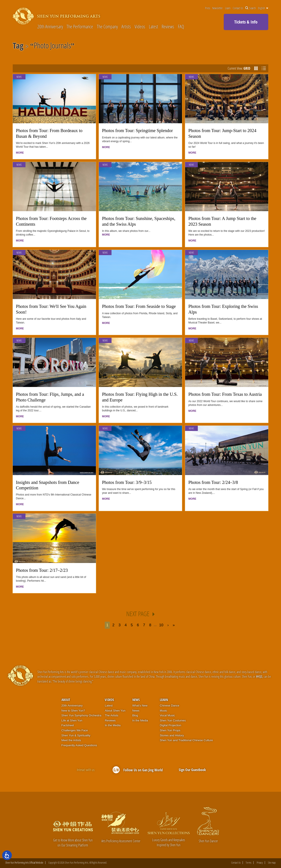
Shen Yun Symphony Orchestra (81, 715)
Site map (272, 863)
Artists (126, 26)
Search (250, 8)
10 (161, 625)
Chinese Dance (170, 705)
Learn (228, 8)
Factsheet (68, 725)
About (66, 700)
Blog (135, 715)
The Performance (80, 26)
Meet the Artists (71, 740)
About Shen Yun (115, 711)
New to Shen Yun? (73, 711)
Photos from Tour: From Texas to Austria (225, 394)
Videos (140, 26)
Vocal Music (167, 715)
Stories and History (172, 735)
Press (208, 8)
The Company (107, 26)
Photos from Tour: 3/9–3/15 (127, 482)
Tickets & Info (246, 22)
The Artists (111, 715)
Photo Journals (52, 46)
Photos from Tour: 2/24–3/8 (213, 482)
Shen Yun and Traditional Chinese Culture (186, 740)
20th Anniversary (50, 26)
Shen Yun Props (170, 730)
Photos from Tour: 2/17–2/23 (42, 570)
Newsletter (217, 8)
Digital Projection (171, 725)
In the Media (113, 725)
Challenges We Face (75, 730)
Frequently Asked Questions (79, 745)
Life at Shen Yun (72, 720)
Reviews (168, 26)
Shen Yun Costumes (173, 720)
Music (164, 711)
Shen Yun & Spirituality (76, 735)
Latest (153, 26)
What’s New (140, 705)
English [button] (263, 8)
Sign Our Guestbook (192, 770)
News (19, 77)
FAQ (181, 26)
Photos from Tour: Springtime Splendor (138, 131)
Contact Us (238, 8)
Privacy (260, 863)
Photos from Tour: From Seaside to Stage (139, 306)
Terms (249, 863)
